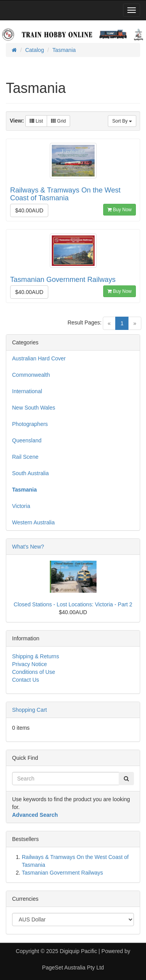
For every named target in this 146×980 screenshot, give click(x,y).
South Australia (30, 473)
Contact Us (26, 680)
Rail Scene (25, 457)
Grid (58, 121)
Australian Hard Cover (39, 358)
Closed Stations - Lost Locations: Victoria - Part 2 (73, 604)
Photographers (30, 424)
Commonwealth (31, 375)
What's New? (28, 547)
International (27, 391)
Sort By (122, 121)
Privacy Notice (29, 664)
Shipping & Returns (36, 656)
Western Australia (33, 522)
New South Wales (34, 408)
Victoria (21, 506)
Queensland (27, 440)
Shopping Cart (30, 710)
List (36, 121)
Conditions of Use (34, 672)
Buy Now (120, 210)
